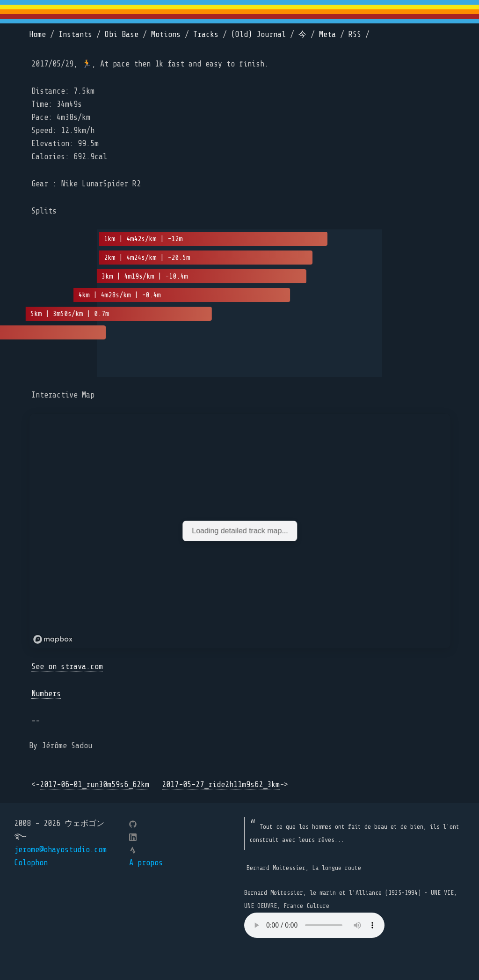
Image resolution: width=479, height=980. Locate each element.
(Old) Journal (258, 34)
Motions (166, 34)
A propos (146, 863)
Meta (327, 34)
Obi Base (122, 34)
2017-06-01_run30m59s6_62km (94, 785)
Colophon (31, 863)
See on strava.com (67, 667)
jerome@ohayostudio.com (60, 850)
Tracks (206, 34)
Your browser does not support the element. (314, 925)
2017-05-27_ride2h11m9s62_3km (221, 785)
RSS (355, 34)
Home (37, 34)
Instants (75, 34)
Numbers (46, 694)
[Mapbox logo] (53, 640)
